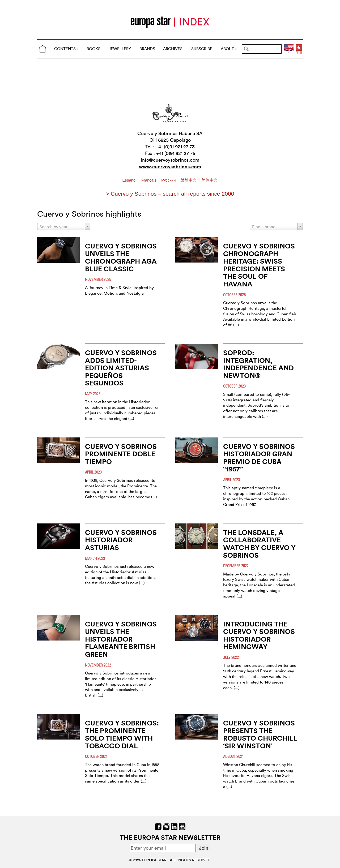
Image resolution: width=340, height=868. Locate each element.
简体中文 (210, 180)
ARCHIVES (173, 49)
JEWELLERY (120, 49)
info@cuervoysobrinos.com (170, 160)
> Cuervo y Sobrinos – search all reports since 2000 (170, 194)
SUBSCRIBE (202, 49)
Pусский (169, 180)
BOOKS (93, 49)
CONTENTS (66, 49)
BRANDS (147, 49)
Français (149, 180)
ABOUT (229, 49)
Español (130, 180)
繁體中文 (189, 180)
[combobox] (64, 226)
